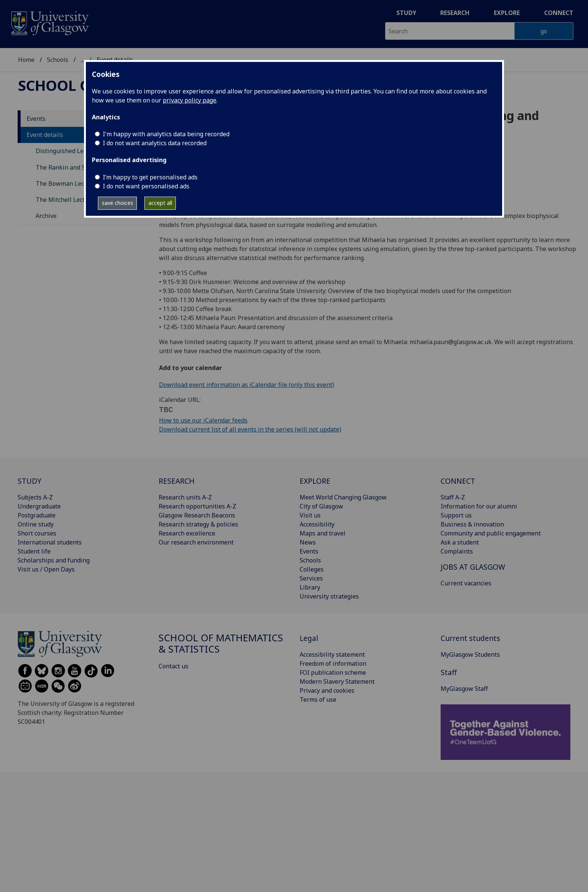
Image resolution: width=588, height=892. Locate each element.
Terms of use (318, 699)
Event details (45, 135)
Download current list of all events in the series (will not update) (250, 429)
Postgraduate (37, 515)
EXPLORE (315, 481)
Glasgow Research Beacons (197, 515)
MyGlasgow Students (470, 654)
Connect (559, 13)
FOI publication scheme (333, 672)
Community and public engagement (491, 533)
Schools (58, 60)
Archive (46, 216)
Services (311, 578)
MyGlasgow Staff (464, 689)
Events (36, 119)
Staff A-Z (453, 497)
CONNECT (458, 481)
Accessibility (317, 524)
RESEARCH (177, 481)
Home (26, 60)
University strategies (329, 596)
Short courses (37, 533)
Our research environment (196, 542)
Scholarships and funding (54, 560)
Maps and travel (322, 533)
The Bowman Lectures (67, 184)
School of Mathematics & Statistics (221, 643)
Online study (36, 524)
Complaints (457, 551)
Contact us (173, 666)
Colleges (312, 569)
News (308, 542)
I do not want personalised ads (146, 186)
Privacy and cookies (327, 690)
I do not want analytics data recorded (155, 143)
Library (310, 587)
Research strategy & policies (198, 524)
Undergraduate (39, 506)
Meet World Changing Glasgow (343, 497)
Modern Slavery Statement (337, 681)
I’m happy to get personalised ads (150, 177)
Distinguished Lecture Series (76, 151)
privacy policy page (190, 100)
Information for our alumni (479, 506)
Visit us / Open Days (46, 569)
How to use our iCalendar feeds (203, 420)
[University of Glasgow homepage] (49, 22)
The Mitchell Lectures (67, 200)
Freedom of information (333, 663)
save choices (118, 203)
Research (455, 13)
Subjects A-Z (35, 497)
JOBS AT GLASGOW (473, 567)
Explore (507, 13)
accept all (160, 203)
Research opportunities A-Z (197, 506)
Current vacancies (466, 583)
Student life (34, 551)
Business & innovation (472, 524)
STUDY (29, 481)
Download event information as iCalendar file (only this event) (247, 385)
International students (50, 542)
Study (406, 13)
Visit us (310, 515)
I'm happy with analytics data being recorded (166, 134)
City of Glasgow (321, 506)
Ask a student (460, 542)
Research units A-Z (185, 497)
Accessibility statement (332, 654)
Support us (456, 515)
